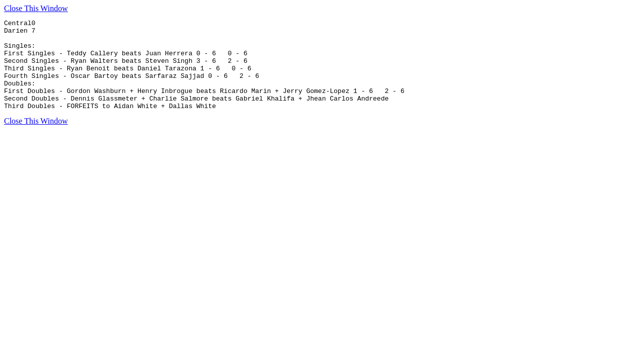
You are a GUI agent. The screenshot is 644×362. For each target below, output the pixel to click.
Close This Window (36, 8)
